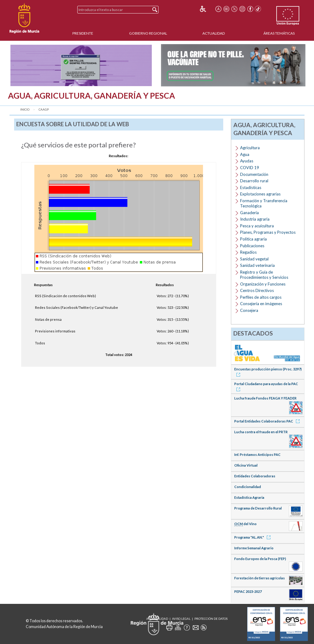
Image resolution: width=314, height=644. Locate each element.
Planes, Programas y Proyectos (268, 232)
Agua (245, 154)
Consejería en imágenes (261, 304)
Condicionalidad (248, 487)
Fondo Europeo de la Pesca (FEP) (260, 559)
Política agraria (253, 239)
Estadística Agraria (249, 497)
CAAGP (44, 110)
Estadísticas (251, 188)
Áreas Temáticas (279, 33)
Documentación (254, 174)
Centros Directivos (257, 290)
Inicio (25, 110)
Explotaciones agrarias (260, 194)
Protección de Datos (211, 619)
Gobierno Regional (148, 33)
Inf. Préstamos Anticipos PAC (257, 455)
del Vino (245, 524)
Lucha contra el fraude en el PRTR (261, 432)
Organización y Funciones (263, 284)
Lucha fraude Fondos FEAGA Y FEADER (265, 398)
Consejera (249, 310)
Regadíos (248, 252)
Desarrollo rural (254, 181)
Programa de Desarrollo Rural (258, 508)
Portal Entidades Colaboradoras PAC (268, 421)
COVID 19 (250, 168)
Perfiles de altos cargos (261, 297)
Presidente (83, 33)
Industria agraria (255, 219)
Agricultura (250, 148)
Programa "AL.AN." (253, 537)
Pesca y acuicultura (257, 226)
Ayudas (247, 161)
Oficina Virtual (246, 465)
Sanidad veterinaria (257, 265)
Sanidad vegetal (254, 259)
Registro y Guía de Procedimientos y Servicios (264, 275)
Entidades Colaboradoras (255, 476)
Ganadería (249, 213)
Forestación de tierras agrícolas (260, 578)
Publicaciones (252, 246)
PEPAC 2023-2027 (248, 591)
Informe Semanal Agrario (254, 548)
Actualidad (214, 33)
